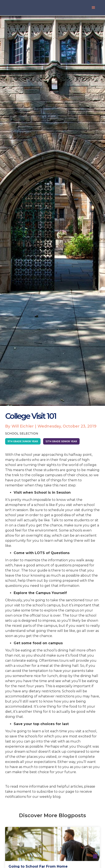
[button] (93, 8)
